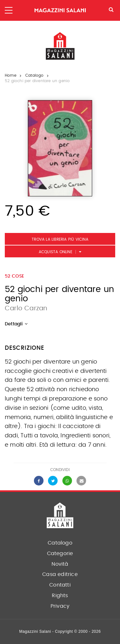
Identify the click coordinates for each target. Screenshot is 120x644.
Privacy (60, 606)
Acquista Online (56, 252)
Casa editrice (60, 574)
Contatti (60, 585)
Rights (60, 596)
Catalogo (35, 75)
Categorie (60, 554)
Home (11, 75)
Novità (60, 564)
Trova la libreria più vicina (60, 239)
